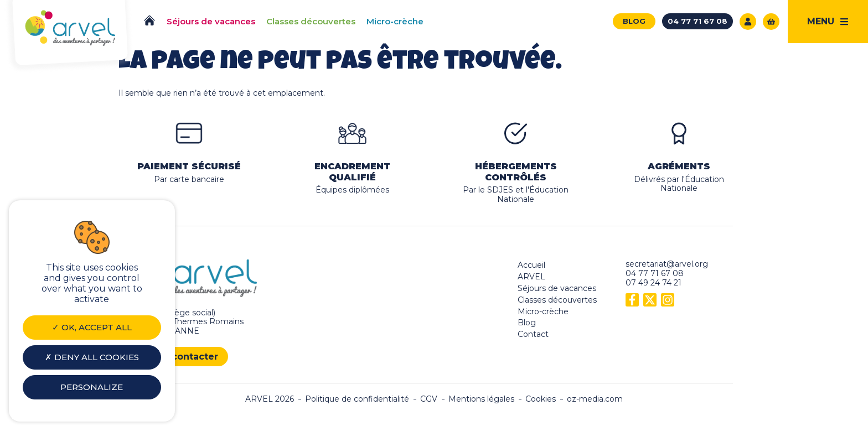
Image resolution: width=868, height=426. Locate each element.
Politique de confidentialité (357, 399)
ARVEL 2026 (270, 399)
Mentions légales (481, 399)
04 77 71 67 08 (655, 273)
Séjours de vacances (557, 288)
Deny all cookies (92, 357)
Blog (527, 323)
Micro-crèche (543, 311)
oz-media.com (595, 399)
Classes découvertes (557, 300)
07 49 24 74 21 (653, 283)
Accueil (531, 265)
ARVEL (531, 277)
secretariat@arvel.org (667, 264)
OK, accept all (92, 327)
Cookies (541, 399)
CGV (429, 399)
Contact (533, 334)
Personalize (92, 387)
